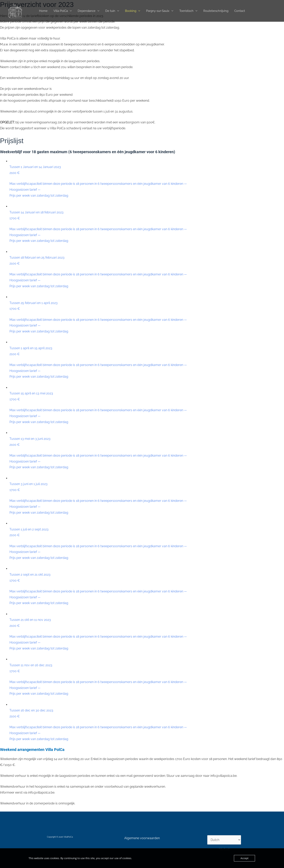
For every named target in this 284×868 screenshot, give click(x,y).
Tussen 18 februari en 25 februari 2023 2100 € (147, 272)
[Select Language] (224, 840)
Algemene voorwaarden (142, 838)
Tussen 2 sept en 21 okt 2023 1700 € (147, 589)
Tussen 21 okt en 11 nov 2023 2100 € (147, 635)
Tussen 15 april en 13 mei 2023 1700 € (147, 408)
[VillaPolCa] (15, 11)
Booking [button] (131, 11)
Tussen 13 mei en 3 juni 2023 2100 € (147, 454)
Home (43, 11)
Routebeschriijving (216, 11)
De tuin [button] (110, 11)
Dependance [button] (87, 11)
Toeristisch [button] (186, 11)
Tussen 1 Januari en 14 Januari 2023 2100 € (147, 182)
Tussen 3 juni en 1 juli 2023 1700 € (147, 499)
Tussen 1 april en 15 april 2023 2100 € (147, 363)
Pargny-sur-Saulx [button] (158, 11)
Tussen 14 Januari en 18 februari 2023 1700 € (147, 227)
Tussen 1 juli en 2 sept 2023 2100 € (147, 544)
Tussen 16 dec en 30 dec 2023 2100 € (147, 725)
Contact (240, 11)
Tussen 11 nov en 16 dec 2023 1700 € (147, 680)
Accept (244, 858)
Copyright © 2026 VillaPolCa (60, 837)
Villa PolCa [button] (61, 11)
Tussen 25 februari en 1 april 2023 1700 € (147, 318)
